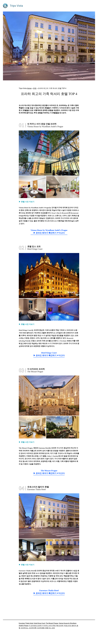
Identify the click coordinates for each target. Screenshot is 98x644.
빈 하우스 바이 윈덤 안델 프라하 (53, 626)
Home (29, 88)
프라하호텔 (41, 628)
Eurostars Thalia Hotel (26, 623)
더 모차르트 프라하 (35, 626)
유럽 (35, 88)
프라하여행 (33, 628)
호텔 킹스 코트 (50, 628)
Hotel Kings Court (39, 623)
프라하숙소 (25, 628)
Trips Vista (16, 6)
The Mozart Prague (52, 623)
